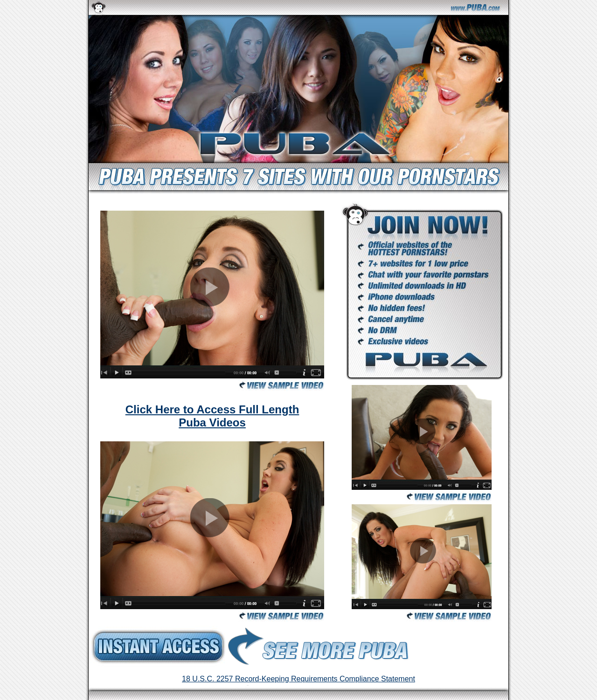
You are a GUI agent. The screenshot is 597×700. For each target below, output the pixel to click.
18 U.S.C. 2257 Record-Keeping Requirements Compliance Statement (298, 679)
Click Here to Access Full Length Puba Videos (212, 416)
